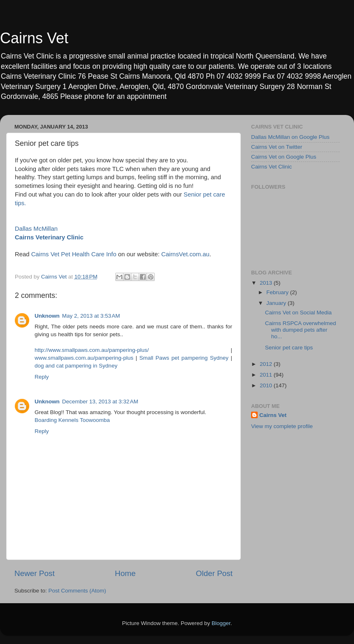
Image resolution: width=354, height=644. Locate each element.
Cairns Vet (34, 38)
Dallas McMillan (36, 229)
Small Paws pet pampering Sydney (184, 358)
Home (125, 573)
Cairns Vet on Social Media (298, 313)
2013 (267, 283)
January (277, 303)
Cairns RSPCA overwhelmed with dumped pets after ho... (301, 330)
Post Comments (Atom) (77, 591)
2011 (267, 375)
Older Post (214, 573)
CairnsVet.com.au (185, 254)
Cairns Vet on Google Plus (284, 157)
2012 (267, 364)
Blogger (221, 623)
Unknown (47, 316)
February (278, 292)
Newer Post (35, 573)
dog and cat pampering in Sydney (76, 366)
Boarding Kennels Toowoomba (72, 420)
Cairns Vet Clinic (271, 167)
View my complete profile (282, 426)
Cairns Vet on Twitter (277, 147)
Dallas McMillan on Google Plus (290, 137)
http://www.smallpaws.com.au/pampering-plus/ (92, 350)
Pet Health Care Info (89, 254)
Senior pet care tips (289, 348)
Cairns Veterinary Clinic (49, 237)
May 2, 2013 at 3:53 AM (91, 316)
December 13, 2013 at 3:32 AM (100, 402)
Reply (42, 377)
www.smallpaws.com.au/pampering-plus (84, 358)
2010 (267, 385)
